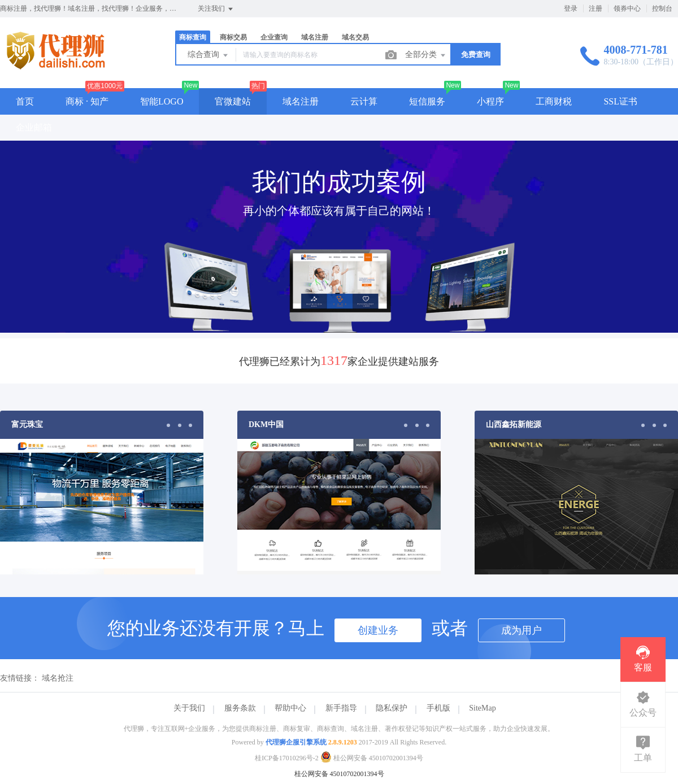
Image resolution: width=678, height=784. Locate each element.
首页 (25, 101)
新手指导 (341, 708)
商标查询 (193, 37)
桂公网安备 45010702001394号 (372, 758)
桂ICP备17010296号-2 (287, 758)
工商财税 (554, 101)
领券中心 (627, 8)
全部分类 (426, 55)
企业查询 (274, 37)
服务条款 (240, 708)
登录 (571, 8)
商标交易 (233, 37)
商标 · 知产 (87, 101)
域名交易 (355, 37)
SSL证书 (620, 101)
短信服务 (427, 101)
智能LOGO (162, 101)
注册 (596, 8)
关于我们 (189, 708)
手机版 (438, 708)
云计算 (364, 101)
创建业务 (378, 630)
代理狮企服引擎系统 (296, 742)
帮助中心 (290, 708)
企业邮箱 (34, 127)
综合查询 (208, 55)
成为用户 (521, 630)
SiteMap (482, 708)
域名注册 (315, 37)
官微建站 (233, 101)
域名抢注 (58, 678)
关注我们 (216, 9)
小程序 (490, 101)
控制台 (662, 8)
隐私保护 (392, 708)
